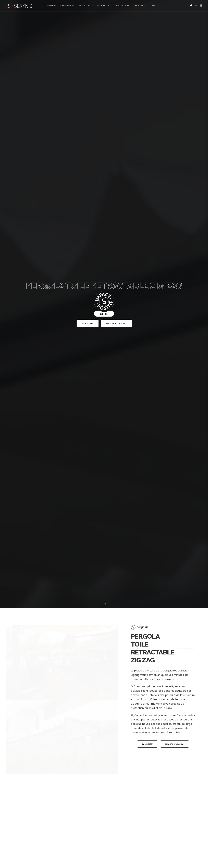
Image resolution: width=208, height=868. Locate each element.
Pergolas (142, 627)
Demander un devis (116, 323)
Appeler (88, 323)
